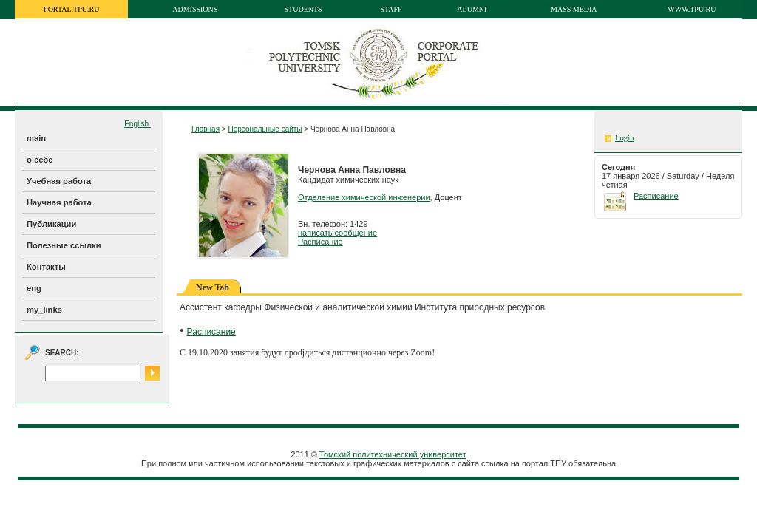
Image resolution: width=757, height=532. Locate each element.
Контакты (46, 267)
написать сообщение (337, 233)
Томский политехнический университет (393, 454)
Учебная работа (59, 181)
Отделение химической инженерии (364, 197)
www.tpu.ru (692, 9)
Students (303, 9)
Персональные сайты (265, 129)
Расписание (320, 242)
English (138, 124)
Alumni (472, 9)
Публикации (51, 224)
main (36, 138)
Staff (391, 9)
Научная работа (59, 202)
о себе (40, 160)
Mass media (574, 9)
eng (34, 288)
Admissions (195, 9)
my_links (44, 310)
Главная (206, 129)
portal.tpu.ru (71, 9)
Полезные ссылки (64, 245)
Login (624, 138)
